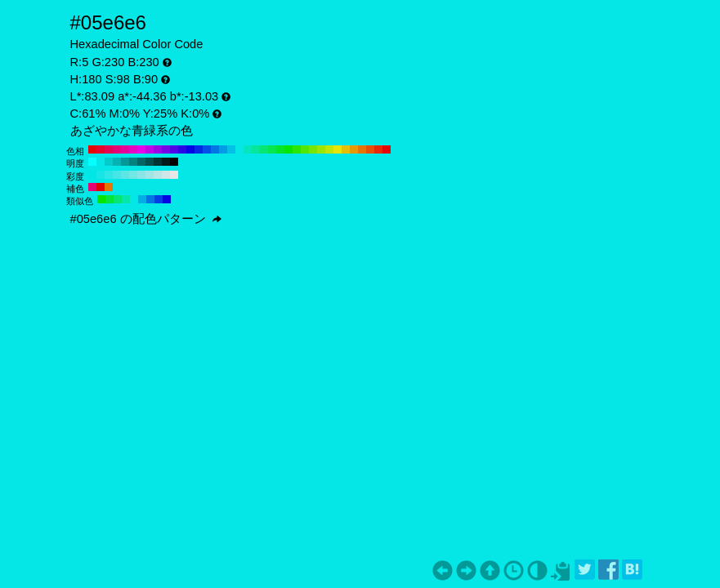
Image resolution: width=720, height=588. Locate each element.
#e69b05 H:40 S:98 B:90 (354, 149)
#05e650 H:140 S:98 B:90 (272, 149)
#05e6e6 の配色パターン (146, 219)
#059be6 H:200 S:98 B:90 (223, 149)
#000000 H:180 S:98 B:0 (174, 162)
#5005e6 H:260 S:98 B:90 (174, 149)
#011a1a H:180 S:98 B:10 (166, 162)
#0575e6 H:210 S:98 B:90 (215, 149)
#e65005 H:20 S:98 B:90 (370, 149)
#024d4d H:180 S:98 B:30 (150, 162)
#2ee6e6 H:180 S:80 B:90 (109, 175)
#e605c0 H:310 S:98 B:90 (133, 149)
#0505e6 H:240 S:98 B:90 (190, 149)
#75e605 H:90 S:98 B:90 (313, 149)
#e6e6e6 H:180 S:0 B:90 (174, 175)
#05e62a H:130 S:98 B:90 (280, 149)
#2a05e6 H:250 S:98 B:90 (182, 149)
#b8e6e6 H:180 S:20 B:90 (158, 175)
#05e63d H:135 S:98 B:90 (110, 199)
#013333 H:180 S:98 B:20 (158, 162)
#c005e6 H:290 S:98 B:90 (150, 149)
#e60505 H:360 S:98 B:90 (92, 149)
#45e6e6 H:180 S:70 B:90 (117, 175)
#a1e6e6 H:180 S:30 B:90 (150, 175)
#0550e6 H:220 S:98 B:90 (207, 149)
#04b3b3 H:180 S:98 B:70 (117, 162)
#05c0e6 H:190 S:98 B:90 (231, 149)
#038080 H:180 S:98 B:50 (133, 162)
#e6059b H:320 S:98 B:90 (125, 149)
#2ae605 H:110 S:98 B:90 (297, 149)
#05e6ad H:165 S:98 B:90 (126, 199)
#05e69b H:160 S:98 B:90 (256, 149)
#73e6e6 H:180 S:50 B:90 (133, 175)
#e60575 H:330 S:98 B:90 (117, 149)
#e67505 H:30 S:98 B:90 (362, 149)
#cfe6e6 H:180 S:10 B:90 (166, 175)
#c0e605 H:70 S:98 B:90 (329, 149)
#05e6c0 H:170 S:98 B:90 (248, 149)
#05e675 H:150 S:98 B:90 (264, 149)
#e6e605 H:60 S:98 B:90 (338, 149)
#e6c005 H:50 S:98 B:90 (346, 149)
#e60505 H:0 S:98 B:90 (387, 149)
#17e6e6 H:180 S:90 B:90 (101, 175)
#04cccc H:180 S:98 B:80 (109, 162)
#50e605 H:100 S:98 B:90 (305, 149)
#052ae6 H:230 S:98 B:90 (199, 149)
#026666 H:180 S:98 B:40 (141, 162)
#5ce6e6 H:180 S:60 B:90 (125, 175)
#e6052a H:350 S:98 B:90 (101, 149)
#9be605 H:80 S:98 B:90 (321, 149)
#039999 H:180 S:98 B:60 (125, 162)
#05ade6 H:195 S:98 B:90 (142, 199)
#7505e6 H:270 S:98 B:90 (166, 149)
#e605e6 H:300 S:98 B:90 (141, 149)
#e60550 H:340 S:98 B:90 (109, 149)
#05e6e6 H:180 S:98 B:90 (239, 149)
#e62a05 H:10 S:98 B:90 (378, 149)
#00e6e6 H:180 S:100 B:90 (92, 175)
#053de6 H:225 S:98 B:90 (159, 199)
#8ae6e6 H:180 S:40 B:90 (141, 175)
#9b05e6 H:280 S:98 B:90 (158, 149)
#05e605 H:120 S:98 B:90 (288, 149)
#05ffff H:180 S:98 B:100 (92, 162)
